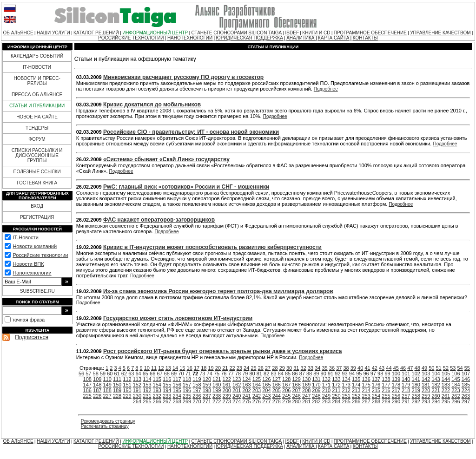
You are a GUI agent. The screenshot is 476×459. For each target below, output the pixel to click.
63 (131, 374)
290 (396, 401)
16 (190, 368)
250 (336, 396)
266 (157, 401)
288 (376, 401)
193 (157, 390)
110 (107, 379)
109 (97, 379)
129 (296, 379)
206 (286, 390)
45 (396, 368)
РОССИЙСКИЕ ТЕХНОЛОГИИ (131, 38)
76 (224, 374)
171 (326, 385)
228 (117, 396)
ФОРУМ (37, 139)
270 (197, 401)
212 (346, 390)
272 (217, 401)
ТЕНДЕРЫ (37, 128)
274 (237, 401)
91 (331, 374)
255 (386, 396)
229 (127, 396)
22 (232, 368)
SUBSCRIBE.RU (37, 291)
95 (359, 374)
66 (152, 374)
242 (257, 396)
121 (217, 379)
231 (147, 396)
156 (177, 385)
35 (325, 368)
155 (167, 385)
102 (416, 374)
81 (259, 374)
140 (406, 379)
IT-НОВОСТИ (37, 67)
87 (302, 374)
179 (406, 385)
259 (426, 396)
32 (304, 368)
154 (157, 385)
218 (406, 390)
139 (396, 379)
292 (416, 401)
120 (207, 379)
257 (406, 396)
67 (159, 374)
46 (403, 368)
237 (207, 396)
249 (326, 396)
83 (273, 374)
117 (177, 379)
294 (436, 401)
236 (197, 396)
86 (295, 374)
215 (376, 390)
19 (211, 368)
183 (446, 385)
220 (426, 390)
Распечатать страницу (105, 426)
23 (239, 368)
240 (237, 396)
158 (197, 385)
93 (345, 374)
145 (456, 379)
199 (217, 390)
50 (431, 368)
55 (467, 368)
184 (456, 385)
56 (81, 374)
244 (277, 396)
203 (257, 390)
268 (177, 401)
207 (296, 390)
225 (87, 396)
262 (456, 396)
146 (466, 379)
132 (326, 379)
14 (175, 368)
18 (204, 368)
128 (286, 379)
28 (275, 368)
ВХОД (37, 206)
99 (387, 374)
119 (197, 379)
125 (257, 379)
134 (346, 379)
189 (117, 390)
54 (460, 368)
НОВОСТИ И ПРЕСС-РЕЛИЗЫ (37, 81)
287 (366, 401)
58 (96, 374)
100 (396, 374)
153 (147, 385)
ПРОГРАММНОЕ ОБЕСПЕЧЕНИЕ (370, 33)
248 (316, 396)
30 (289, 368)
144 (446, 379)
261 (446, 396)
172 (336, 385)
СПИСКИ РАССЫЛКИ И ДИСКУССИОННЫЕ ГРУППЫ (37, 155)
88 (309, 374)
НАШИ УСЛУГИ (53, 33)
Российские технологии (40, 255)
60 (110, 374)
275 (246, 401)
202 (246, 390)
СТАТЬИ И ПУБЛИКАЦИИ (37, 106)
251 (346, 396)
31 (296, 368)
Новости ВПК (28, 264)
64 (138, 374)
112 (127, 379)
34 (317, 368)
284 (336, 401)
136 (366, 379)
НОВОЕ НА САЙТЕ (37, 117)
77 (231, 374)
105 (446, 374)
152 (137, 385)
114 (147, 379)
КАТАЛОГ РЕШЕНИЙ (96, 33)
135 (356, 379)
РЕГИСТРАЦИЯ (37, 217)
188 (107, 390)
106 (456, 374)
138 (386, 379)
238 (217, 396)
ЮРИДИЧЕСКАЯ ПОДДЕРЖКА (250, 38)
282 (316, 401)
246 (296, 396)
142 (426, 379)
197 (197, 390)
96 (366, 374)
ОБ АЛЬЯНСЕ (18, 33)
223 (456, 390)
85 (288, 374)
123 (237, 379)
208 (306, 390)
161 (227, 385)
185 (466, 385)
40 (360, 368)
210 (326, 390)
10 (147, 368)
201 (237, 390)
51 (439, 368)
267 (167, 401)
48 (417, 368)
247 (306, 396)
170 (316, 385)
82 (266, 374)
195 (177, 390)
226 (97, 396)
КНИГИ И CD (316, 33)
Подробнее (326, 89)
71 (188, 374)
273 (227, 401)
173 (346, 385)
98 (380, 374)
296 (456, 401)
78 (238, 374)
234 (177, 396)
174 (356, 385)
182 (436, 385)
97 (373, 374)
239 (227, 396)
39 (353, 368)
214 (366, 390)
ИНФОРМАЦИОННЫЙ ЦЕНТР (155, 33)
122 (227, 379)
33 (311, 368)
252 (356, 396)
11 (154, 368)
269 (187, 401)
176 (376, 385)
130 (306, 379)
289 (386, 401)
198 (207, 390)
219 (416, 390)
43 (382, 368)
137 (376, 379)
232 (157, 396)
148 (97, 385)
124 (246, 379)
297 (466, 401)
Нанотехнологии (32, 273)
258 (416, 396)
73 (202, 374)
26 (261, 368)
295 (446, 401)
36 (332, 368)
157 (187, 385)
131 (316, 379)
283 (326, 401)
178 (396, 385)
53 (453, 368)
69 (174, 374)
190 (127, 390)
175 (366, 385)
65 (145, 374)
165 (266, 385)
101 (406, 374)
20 (218, 368)
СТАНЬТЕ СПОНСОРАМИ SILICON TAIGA (237, 33)
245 (286, 396)
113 (137, 379)
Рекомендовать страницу (108, 421)
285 (346, 401)
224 (466, 390)
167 (286, 385)
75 (217, 374)
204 (266, 390)
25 (253, 368)
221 (436, 390)
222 (446, 390)
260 (436, 396)
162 (237, 385)
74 (210, 374)
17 (197, 368)
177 (386, 385)
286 (356, 401)
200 (227, 390)
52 (446, 368)
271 (207, 401)
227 (107, 396)
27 (268, 368)
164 (257, 385)
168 (296, 385)
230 (137, 396)
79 (245, 374)
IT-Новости (25, 237)
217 (396, 390)
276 (257, 401)
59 (103, 374)
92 (337, 374)
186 (87, 390)
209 (316, 390)
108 (87, 379)
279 (286, 401)
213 (356, 390)
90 (324, 374)
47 (410, 368)
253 (366, 396)
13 (168, 368)
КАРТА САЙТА (334, 38)
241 (246, 396)
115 (157, 379)
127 (277, 379)
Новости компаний (35, 246)
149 (107, 385)
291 (406, 401)
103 (426, 374)
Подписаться (32, 337)
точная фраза (28, 320)
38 (346, 368)
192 (147, 390)
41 (367, 368)
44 (389, 368)
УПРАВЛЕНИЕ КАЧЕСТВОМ (440, 33)
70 (181, 374)
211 (336, 390)
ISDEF (292, 33)
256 (396, 396)
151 (127, 385)
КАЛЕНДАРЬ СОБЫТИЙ (37, 56)
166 (277, 385)
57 (88, 374)
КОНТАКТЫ (365, 38)
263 (466, 396)
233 (167, 396)
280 (296, 401)
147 (87, 385)
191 (137, 390)
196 (187, 390)
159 (207, 385)
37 (339, 368)
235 (187, 396)
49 (424, 368)
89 (316, 374)
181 (426, 385)
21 (225, 368)
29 (282, 368)
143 (436, 379)
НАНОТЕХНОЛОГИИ (190, 38)
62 (124, 374)
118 (187, 379)
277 (266, 401)
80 (252, 374)
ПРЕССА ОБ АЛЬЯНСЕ (37, 95)
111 (117, 379)
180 (416, 385)
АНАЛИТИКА (301, 38)
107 (466, 374)
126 (266, 379)
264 (137, 401)
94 (352, 374)
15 (182, 368)
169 (306, 385)
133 (336, 379)
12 (161, 368)
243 (266, 396)
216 (386, 390)
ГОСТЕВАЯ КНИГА (37, 183)
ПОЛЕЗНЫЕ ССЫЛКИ (37, 172)
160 (217, 385)
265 (147, 401)
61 (117, 374)
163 (246, 385)
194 (167, 390)
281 (306, 401)
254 (376, 396)
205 (277, 390)
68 (167, 374)
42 (375, 368)
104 (436, 374)
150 (117, 385)
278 (277, 401)
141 (416, 379)
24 (246, 368)
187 (97, 390)
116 (167, 379)
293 (426, 401)
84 (281, 374)
